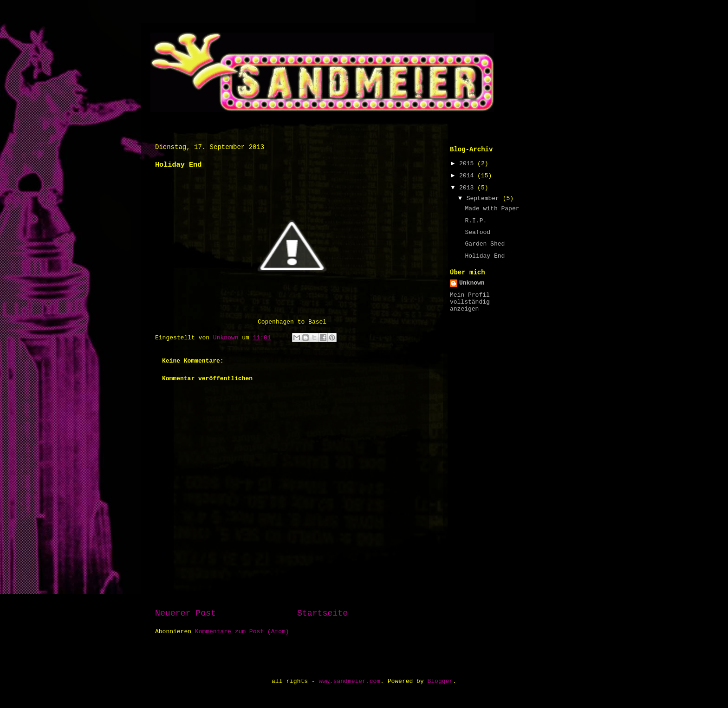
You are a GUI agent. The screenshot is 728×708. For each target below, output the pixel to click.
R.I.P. (476, 221)
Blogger (440, 681)
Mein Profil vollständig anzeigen (470, 302)
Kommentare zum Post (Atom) (242, 632)
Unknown (472, 283)
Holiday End (485, 256)
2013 (468, 188)
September (485, 198)
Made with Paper (492, 209)
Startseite (322, 613)
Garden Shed (485, 244)
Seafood (478, 232)
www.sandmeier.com (349, 681)
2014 (468, 176)
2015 (468, 164)
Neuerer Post (185, 613)
